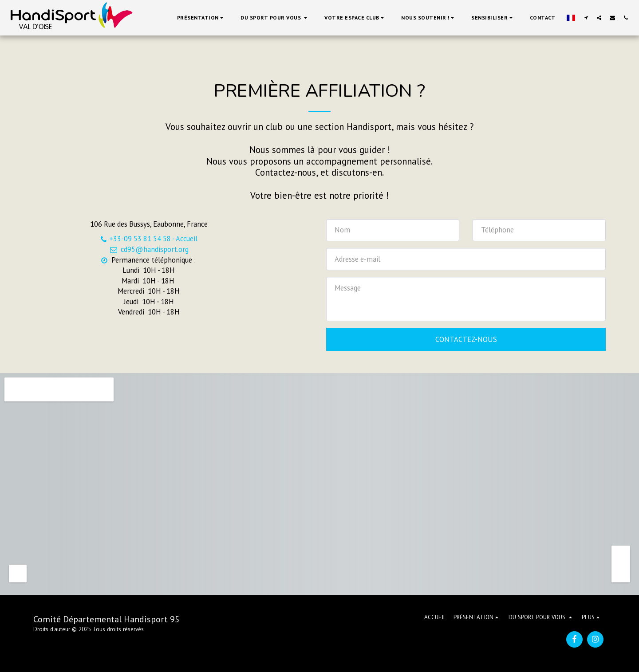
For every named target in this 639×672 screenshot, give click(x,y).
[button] (201, 18)
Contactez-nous (466, 339)
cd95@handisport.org (148, 249)
